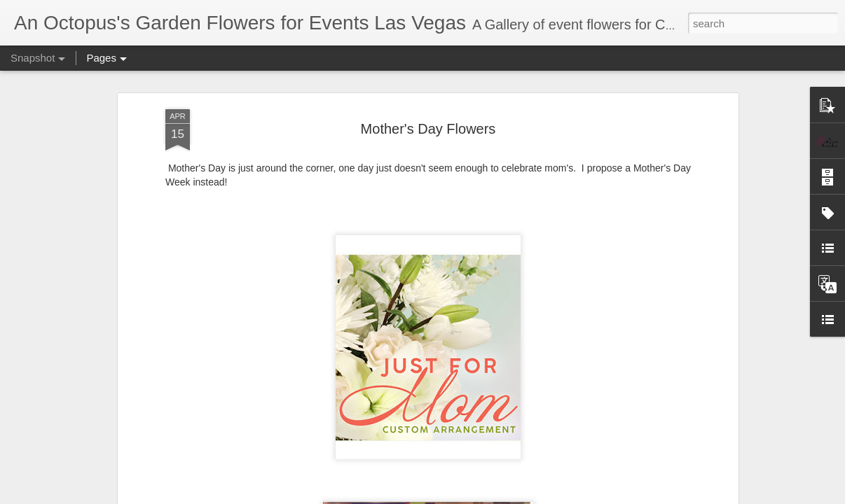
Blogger (642, 496)
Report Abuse (683, 496)
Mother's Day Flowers (428, 106)
